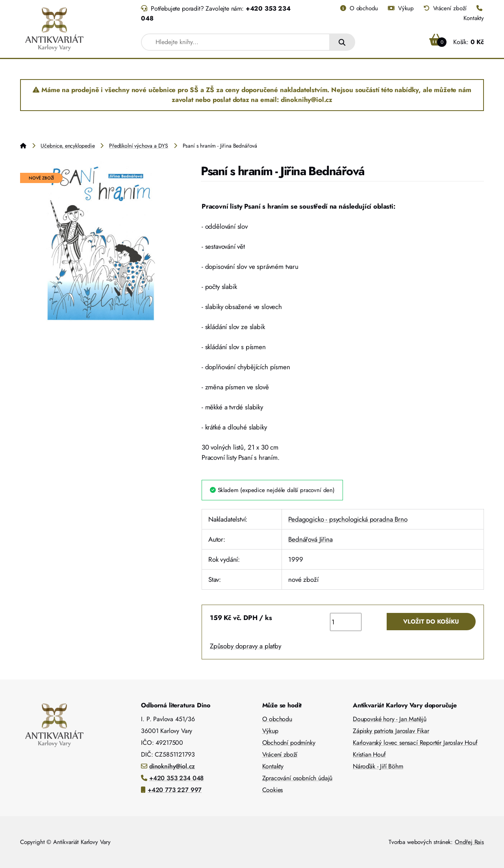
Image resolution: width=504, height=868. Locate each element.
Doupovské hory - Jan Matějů (389, 719)
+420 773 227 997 (175, 790)
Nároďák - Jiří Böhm (378, 766)
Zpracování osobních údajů (297, 778)
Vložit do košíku (431, 622)
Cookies (273, 790)
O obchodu (359, 8)
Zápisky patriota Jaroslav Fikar (391, 731)
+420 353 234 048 (176, 778)
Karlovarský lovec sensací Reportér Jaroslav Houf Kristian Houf (415, 749)
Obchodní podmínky (289, 743)
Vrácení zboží (445, 8)
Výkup (401, 8)
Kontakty (273, 766)
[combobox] (235, 42)
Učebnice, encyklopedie (68, 146)
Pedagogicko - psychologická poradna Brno (348, 519)
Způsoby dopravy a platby (246, 646)
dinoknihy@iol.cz (172, 766)
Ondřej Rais (469, 842)
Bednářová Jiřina (310, 539)
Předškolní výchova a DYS (139, 146)
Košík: (457, 42)
